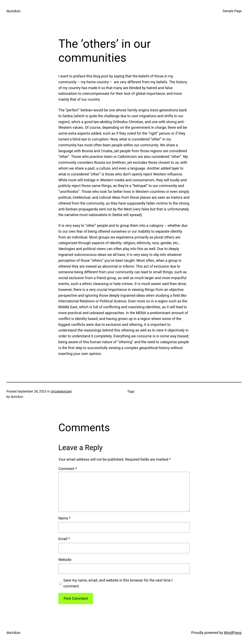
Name (64, 518)
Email (64, 539)
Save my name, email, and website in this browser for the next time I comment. (118, 583)
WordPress (233, 633)
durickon (13, 11)
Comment (68, 469)
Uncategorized (61, 391)
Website (65, 560)
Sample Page (232, 11)
